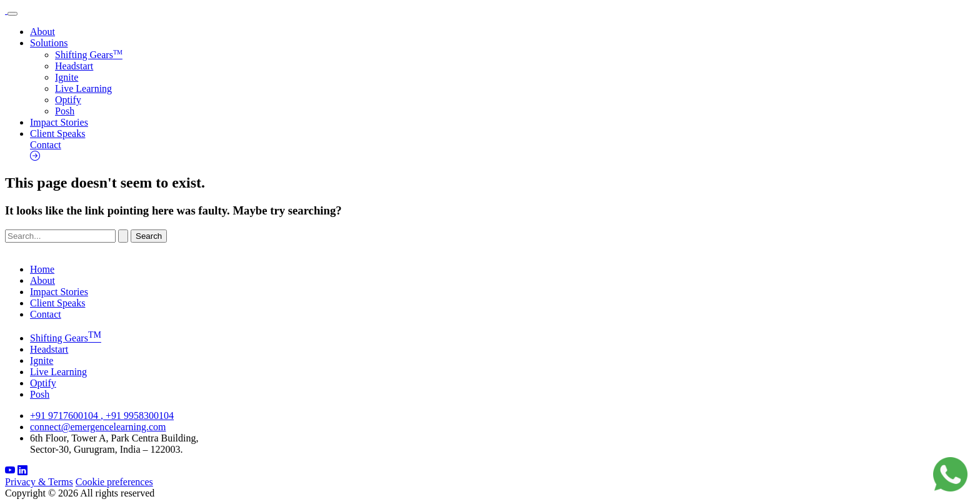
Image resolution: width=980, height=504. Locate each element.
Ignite (67, 77)
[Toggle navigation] (12, 14)
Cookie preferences (114, 482)
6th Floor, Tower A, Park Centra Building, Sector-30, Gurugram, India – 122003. (114, 444)
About (42, 32)
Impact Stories (59, 122)
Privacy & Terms (39, 482)
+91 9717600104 (65, 416)
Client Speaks (57, 134)
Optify (68, 100)
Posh (65, 111)
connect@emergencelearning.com (98, 427)
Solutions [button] (49, 43)
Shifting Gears (89, 55)
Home (42, 269)
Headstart (74, 66)
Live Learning (83, 88)
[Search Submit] (123, 236)
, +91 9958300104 (137, 416)
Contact (502, 151)
